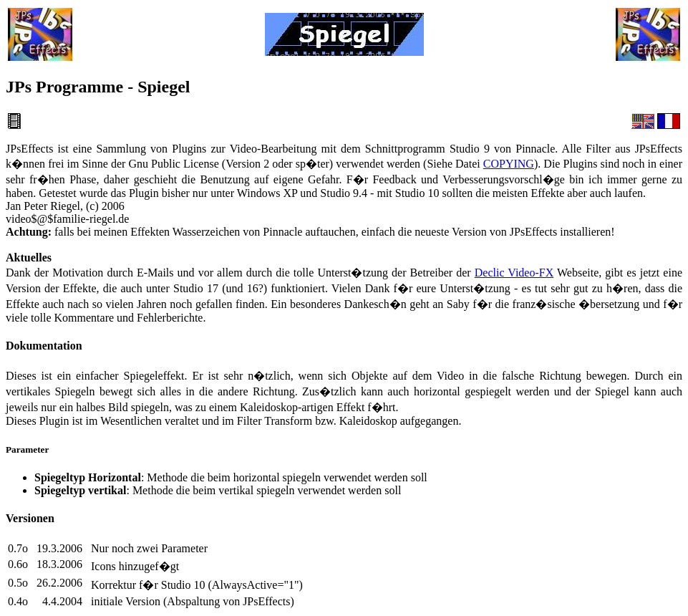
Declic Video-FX (514, 273)
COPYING (509, 164)
